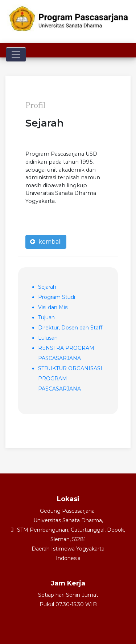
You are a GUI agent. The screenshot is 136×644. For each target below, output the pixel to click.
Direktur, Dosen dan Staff (70, 328)
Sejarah (47, 287)
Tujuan (46, 317)
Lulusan (48, 338)
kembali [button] (46, 242)
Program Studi (57, 297)
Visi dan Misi (53, 307)
